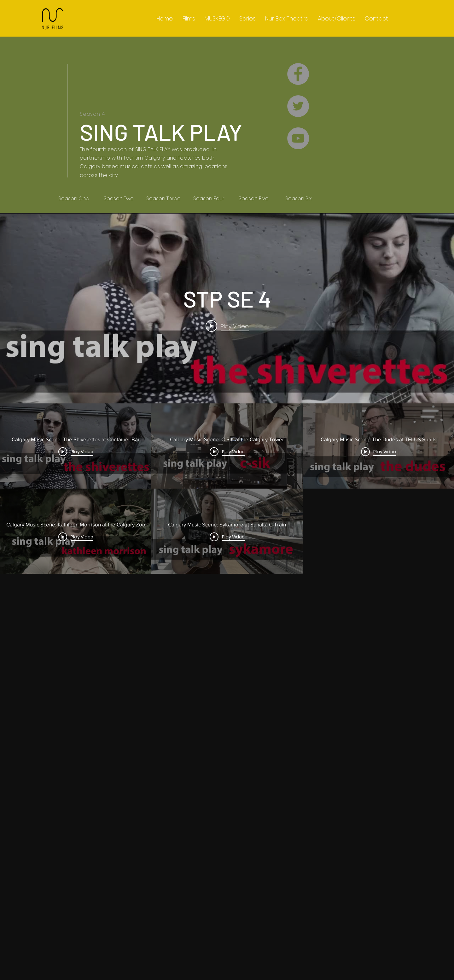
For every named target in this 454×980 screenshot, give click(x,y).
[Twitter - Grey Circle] (298, 106)
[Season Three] (163, 199)
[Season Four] (209, 199)
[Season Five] (253, 199)
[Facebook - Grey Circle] (298, 74)
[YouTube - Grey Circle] (298, 138)
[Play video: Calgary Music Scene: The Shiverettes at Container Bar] (227, 326)
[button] (247, 19)
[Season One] (74, 199)
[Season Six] (298, 199)
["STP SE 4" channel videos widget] (227, 564)
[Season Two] (119, 199)
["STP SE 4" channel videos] (227, 659)
